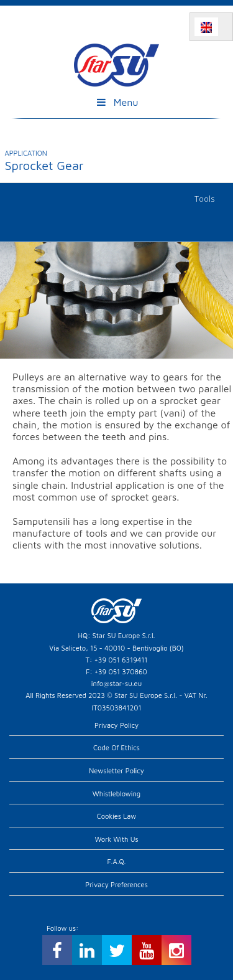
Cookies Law (117, 816)
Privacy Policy (116, 725)
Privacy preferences (116, 884)
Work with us (116, 839)
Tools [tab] (204, 199)
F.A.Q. (117, 861)
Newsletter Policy (116, 770)
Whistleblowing (116, 794)
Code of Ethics (116, 747)
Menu (116, 102)
